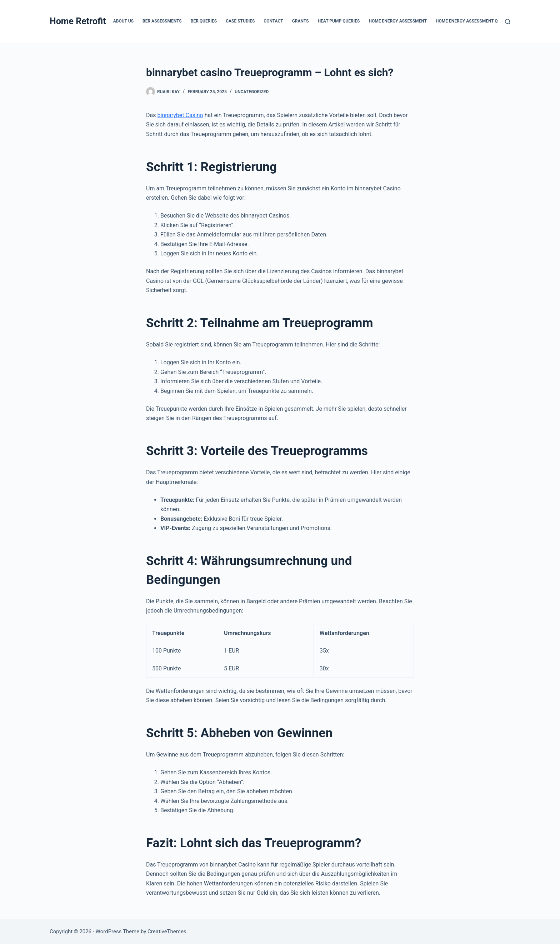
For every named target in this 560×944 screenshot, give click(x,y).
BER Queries (204, 21)
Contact (273, 21)
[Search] (508, 22)
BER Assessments (162, 21)
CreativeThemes (167, 931)
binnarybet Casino (180, 115)
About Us (123, 21)
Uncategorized (252, 92)
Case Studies (240, 21)
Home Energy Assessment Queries (474, 21)
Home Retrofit (78, 21)
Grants (301, 21)
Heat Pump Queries (339, 21)
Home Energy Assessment (398, 21)
